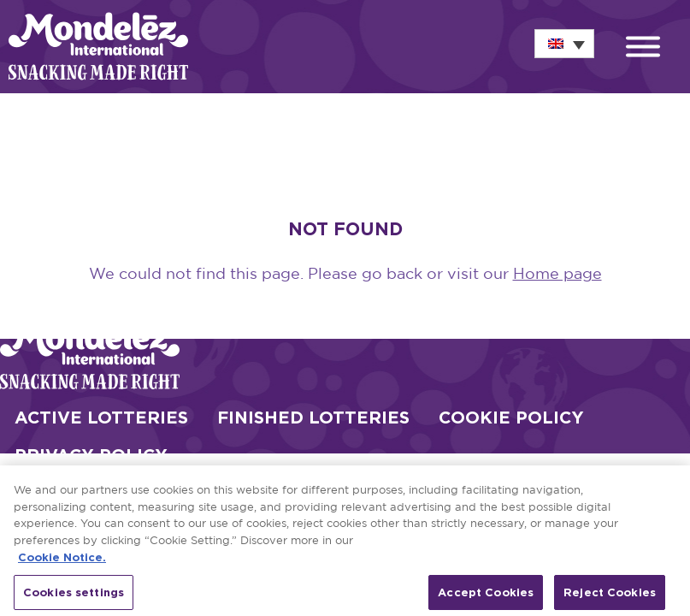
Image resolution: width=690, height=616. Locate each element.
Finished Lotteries (313, 417)
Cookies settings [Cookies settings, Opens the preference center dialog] (74, 597)
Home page (557, 275)
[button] (643, 49)
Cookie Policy (511, 417)
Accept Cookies (486, 597)
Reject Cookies (610, 597)
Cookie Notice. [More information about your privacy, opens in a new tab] (62, 563)
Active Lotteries (101, 417)
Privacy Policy (91, 454)
